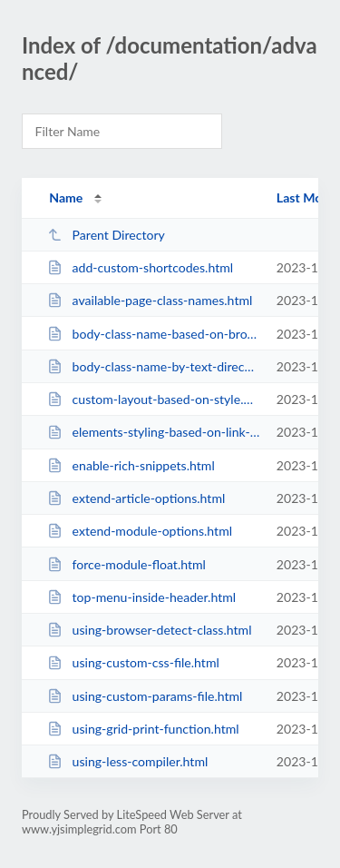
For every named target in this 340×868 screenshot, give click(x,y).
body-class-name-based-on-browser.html (153, 334)
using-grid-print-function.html (143, 729)
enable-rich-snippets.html (131, 465)
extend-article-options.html (136, 498)
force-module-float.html (126, 564)
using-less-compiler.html (127, 761)
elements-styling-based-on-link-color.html (153, 432)
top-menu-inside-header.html (141, 597)
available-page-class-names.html (150, 300)
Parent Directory (106, 235)
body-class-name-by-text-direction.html (153, 366)
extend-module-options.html (140, 531)
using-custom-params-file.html (145, 696)
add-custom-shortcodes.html (140, 267)
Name (66, 197)
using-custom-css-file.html (133, 662)
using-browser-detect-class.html (149, 630)
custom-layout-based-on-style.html (153, 399)
